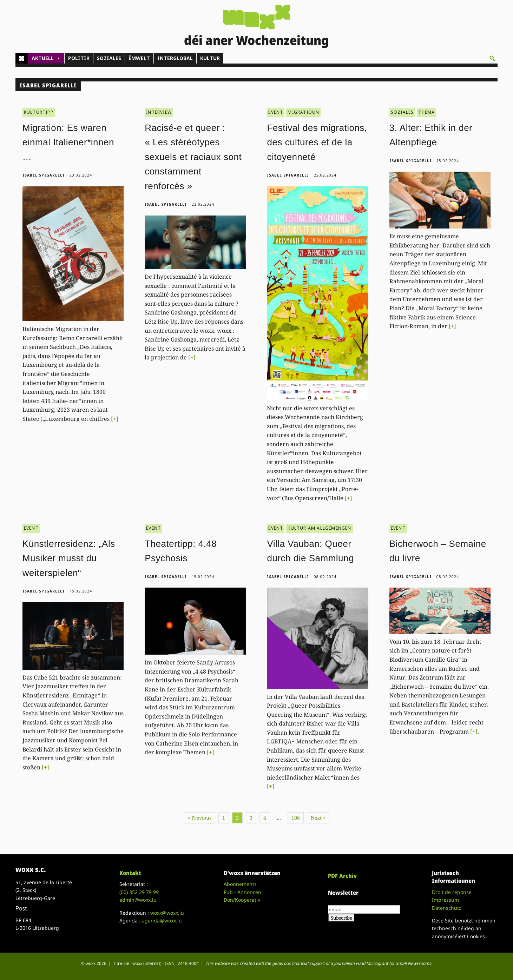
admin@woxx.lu (138, 900)
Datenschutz (447, 908)
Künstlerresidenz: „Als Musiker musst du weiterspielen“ (69, 558)
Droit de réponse (452, 892)
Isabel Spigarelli (44, 175)
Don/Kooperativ (242, 900)
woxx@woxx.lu (167, 913)
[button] (492, 58)
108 (296, 818)
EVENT (276, 112)
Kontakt (130, 873)
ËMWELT (139, 58)
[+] (115, 419)
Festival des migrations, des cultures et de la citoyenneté (317, 142)
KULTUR (210, 58)
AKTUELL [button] (46, 58)
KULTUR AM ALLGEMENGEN (319, 528)
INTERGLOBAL (175, 58)
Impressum (445, 900)
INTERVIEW (159, 112)
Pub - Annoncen (242, 892)
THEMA (426, 112)
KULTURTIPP (39, 112)
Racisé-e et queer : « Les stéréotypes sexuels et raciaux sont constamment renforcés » (193, 157)
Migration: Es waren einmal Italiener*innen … (68, 142)
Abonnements (240, 884)
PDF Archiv (342, 876)
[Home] (22, 58)
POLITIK (79, 58)
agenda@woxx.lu (162, 921)
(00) (139, 892)
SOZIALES (109, 58)
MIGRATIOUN (303, 112)
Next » (318, 818)
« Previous (199, 818)
